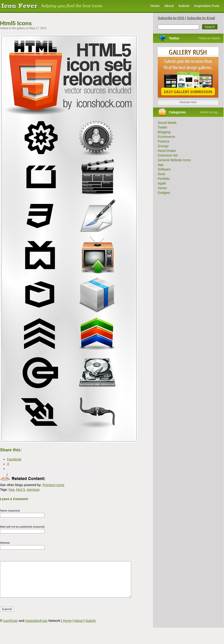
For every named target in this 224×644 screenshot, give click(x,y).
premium (33, 490)
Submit (184, 6)
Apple (162, 183)
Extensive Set (168, 155)
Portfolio (164, 179)
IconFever (10, 628)
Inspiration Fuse (207, 6)
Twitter (174, 38)
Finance (164, 141)
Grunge (163, 146)
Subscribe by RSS (171, 18)
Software (164, 169)
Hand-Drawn (167, 151)
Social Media (167, 123)
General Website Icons (174, 160)
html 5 (21, 490)
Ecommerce (166, 137)
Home (155, 6)
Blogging (164, 132)
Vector (162, 188)
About (169, 6)
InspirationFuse (36, 628)
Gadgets (164, 193)
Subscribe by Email (201, 18)
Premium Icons (53, 485)
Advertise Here (188, 102)
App (161, 165)
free (11, 490)
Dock (161, 174)
